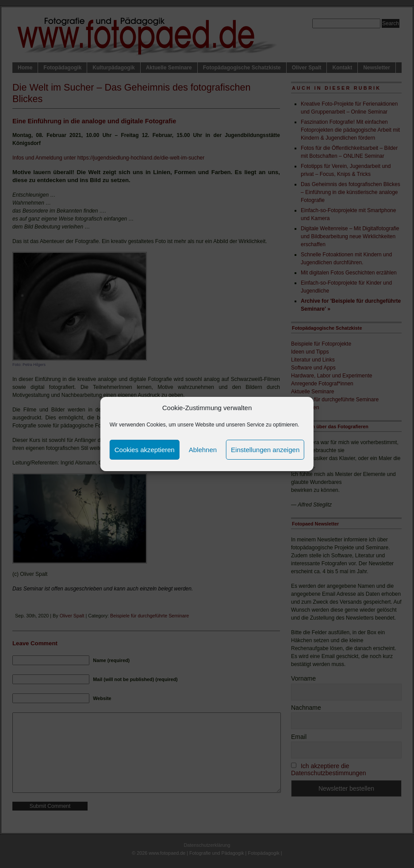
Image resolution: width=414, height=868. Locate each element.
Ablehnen (203, 450)
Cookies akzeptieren (145, 450)
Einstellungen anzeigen (265, 450)
